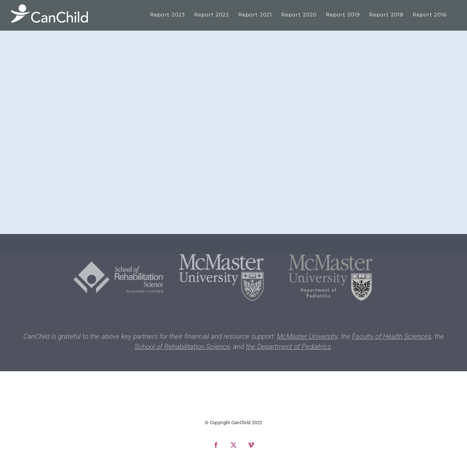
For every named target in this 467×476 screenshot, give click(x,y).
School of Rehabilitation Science (182, 347)
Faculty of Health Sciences (392, 336)
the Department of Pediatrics (288, 347)
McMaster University (307, 336)
